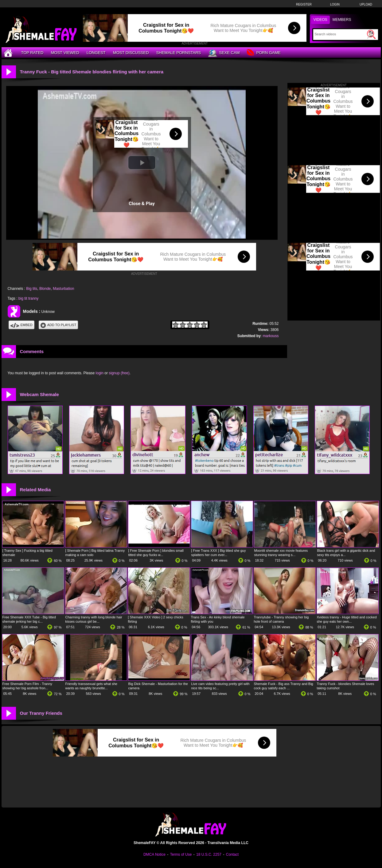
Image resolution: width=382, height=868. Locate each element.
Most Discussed (131, 53)
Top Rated (32, 53)
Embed (21, 325)
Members (342, 20)
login (100, 373)
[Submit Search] (371, 34)
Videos (320, 20)
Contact (232, 854)
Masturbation (63, 289)
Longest (96, 53)
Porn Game (264, 53)
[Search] (340, 34)
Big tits (32, 289)
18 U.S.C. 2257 (209, 854)
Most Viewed (65, 53)
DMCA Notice (154, 854)
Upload (366, 4)
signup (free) (119, 373)
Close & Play (142, 204)
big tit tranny (28, 298)
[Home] (9, 53)
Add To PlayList (58, 325)
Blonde (45, 289)
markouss (271, 336)
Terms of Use (181, 854)
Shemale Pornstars (179, 53)
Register (304, 4)
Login (335, 4)
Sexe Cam (224, 53)
